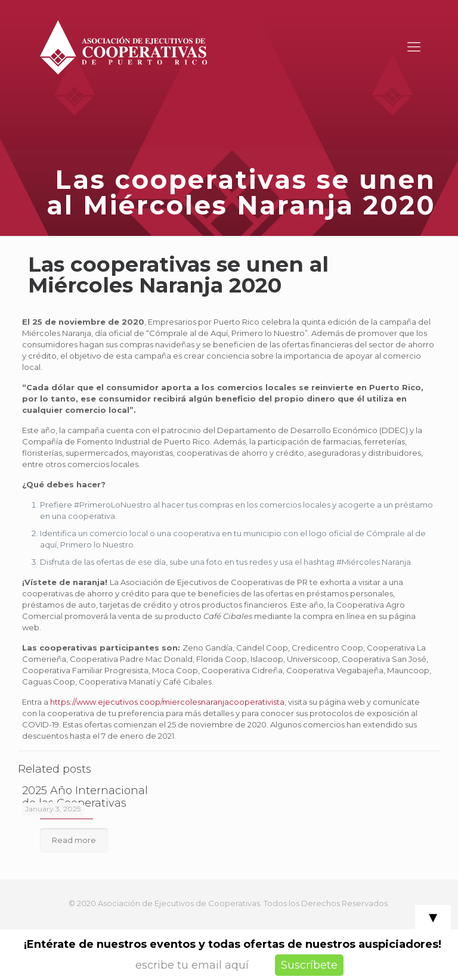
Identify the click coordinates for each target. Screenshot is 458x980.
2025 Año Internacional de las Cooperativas (85, 797)
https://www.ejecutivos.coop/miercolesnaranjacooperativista (167, 702)
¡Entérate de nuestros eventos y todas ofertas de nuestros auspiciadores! (233, 944)
